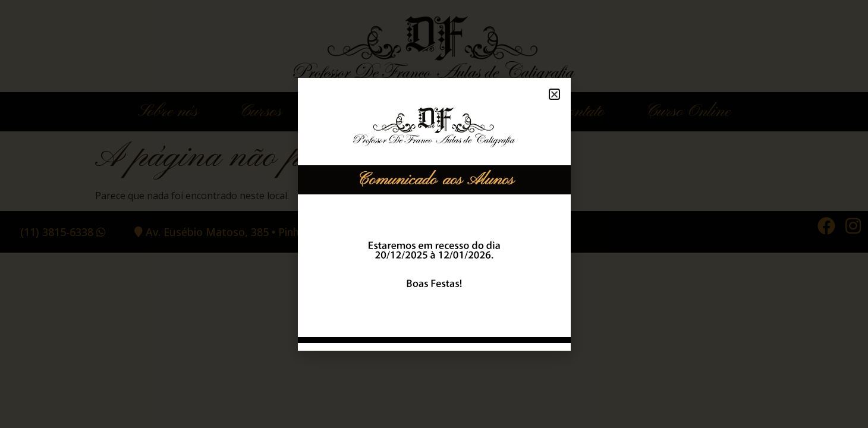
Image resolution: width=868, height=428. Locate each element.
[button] (554, 94)
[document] (434, 214)
